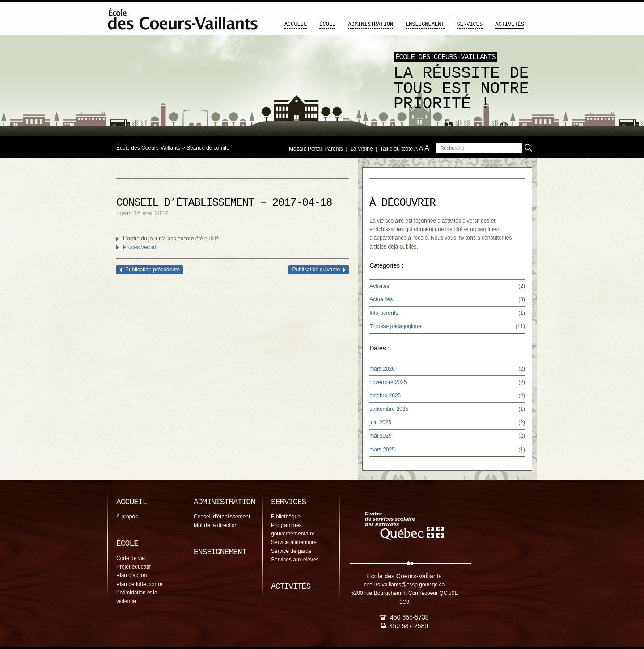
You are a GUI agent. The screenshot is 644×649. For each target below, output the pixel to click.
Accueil (296, 25)
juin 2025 (380, 422)
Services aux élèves (295, 560)
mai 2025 (380, 436)
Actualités (381, 299)
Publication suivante (316, 270)
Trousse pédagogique (395, 326)
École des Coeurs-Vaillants (148, 148)
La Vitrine (361, 149)
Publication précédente (153, 270)
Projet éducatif (133, 567)
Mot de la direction (216, 525)
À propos (127, 517)
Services (470, 25)
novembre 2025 (388, 382)
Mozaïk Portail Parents (316, 149)
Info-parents (384, 313)
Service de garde (291, 551)
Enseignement (425, 25)
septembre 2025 (389, 409)
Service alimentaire (294, 542)
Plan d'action (131, 575)
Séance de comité (208, 148)
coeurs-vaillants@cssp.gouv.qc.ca (405, 585)
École (327, 25)
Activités (510, 25)
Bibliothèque (286, 517)
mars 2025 (382, 450)
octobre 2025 (385, 396)
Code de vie (131, 558)
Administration (371, 25)
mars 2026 (382, 369)
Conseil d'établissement (222, 517)
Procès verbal (139, 247)
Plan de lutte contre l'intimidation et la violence (139, 593)
